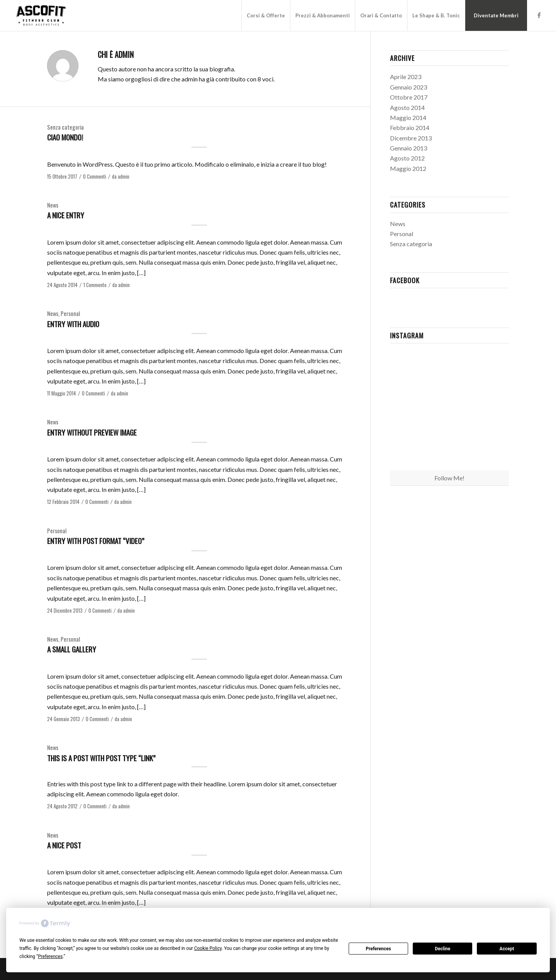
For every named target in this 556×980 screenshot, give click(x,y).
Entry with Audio (73, 324)
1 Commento (95, 285)
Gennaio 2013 (409, 148)
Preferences (378, 949)
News (53, 205)
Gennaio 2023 (409, 87)
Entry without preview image (92, 432)
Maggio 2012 (408, 168)
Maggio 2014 (408, 117)
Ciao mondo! (65, 137)
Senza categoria (65, 127)
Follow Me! (449, 478)
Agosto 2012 (407, 158)
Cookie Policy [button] (208, 948)
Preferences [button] (50, 956)
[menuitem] (266, 15)
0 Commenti (95, 177)
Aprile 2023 (406, 77)
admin (124, 177)
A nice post (64, 845)
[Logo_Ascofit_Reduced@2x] (41, 15)
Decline (442, 949)
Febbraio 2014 (410, 128)
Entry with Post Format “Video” (96, 541)
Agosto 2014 (407, 107)
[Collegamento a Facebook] (539, 15)
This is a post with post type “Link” (101, 758)
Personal (70, 313)
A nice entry (66, 215)
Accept (507, 949)
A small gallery (72, 649)
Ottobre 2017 (409, 97)
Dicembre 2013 (411, 138)
